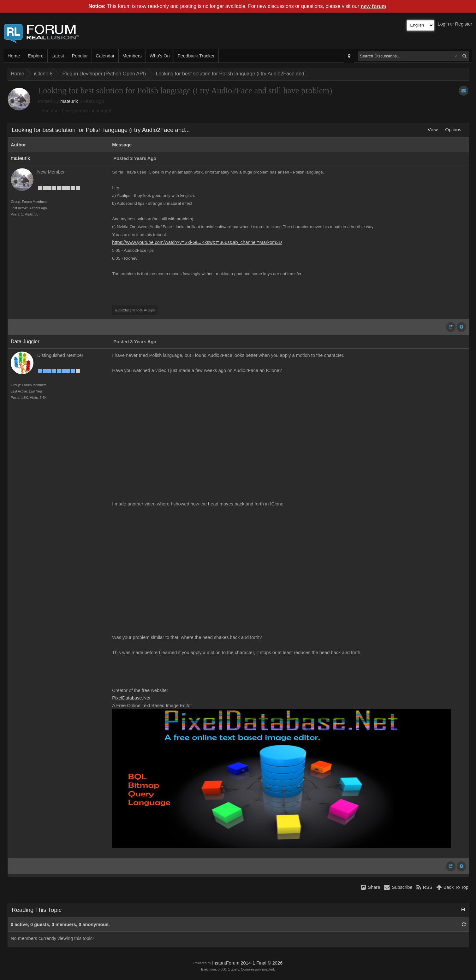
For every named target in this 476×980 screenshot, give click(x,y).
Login (443, 24)
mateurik (69, 101)
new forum (374, 6)
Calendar (105, 56)
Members (132, 56)
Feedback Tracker (196, 56)
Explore (36, 56)
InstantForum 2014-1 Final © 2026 (247, 963)
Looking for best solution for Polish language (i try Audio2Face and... (232, 74)
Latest (58, 56)
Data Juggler (25, 342)
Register (464, 24)
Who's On (160, 56)
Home (14, 56)
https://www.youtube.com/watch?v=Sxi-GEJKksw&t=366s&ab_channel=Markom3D (197, 242)
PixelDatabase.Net (131, 698)
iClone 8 (43, 74)
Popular (80, 56)
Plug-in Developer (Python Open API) (104, 74)
